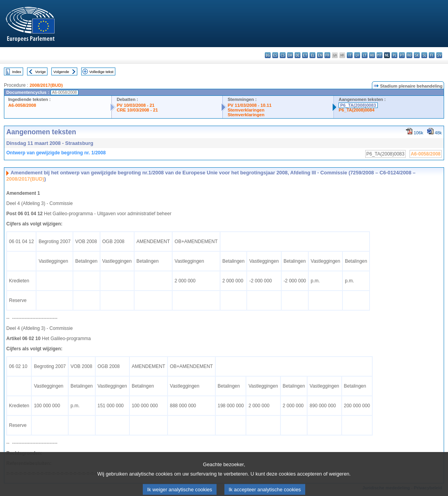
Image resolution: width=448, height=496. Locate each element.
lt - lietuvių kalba (365, 55)
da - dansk (290, 55)
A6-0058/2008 (22, 105)
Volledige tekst (101, 72)
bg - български (268, 55)
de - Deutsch (298, 55)
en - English (320, 55)
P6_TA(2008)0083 (358, 105)
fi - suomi (432, 55)
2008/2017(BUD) (46, 85)
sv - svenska (439, 55)
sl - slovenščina (424, 55)
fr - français (327, 55)
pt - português (402, 55)
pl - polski (394, 55)
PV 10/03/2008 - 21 (135, 105)
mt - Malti (380, 55)
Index (17, 72)
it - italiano (350, 55)
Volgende (61, 72)
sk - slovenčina (417, 55)
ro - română (409, 55)
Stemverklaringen (246, 110)
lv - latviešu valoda (357, 55)
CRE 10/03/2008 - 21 (137, 110)
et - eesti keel (305, 55)
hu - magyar (372, 55)
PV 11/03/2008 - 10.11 (249, 105)
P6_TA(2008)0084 (356, 110)
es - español (275, 55)
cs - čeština (283, 55)
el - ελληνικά (312, 55)
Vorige (41, 72)
